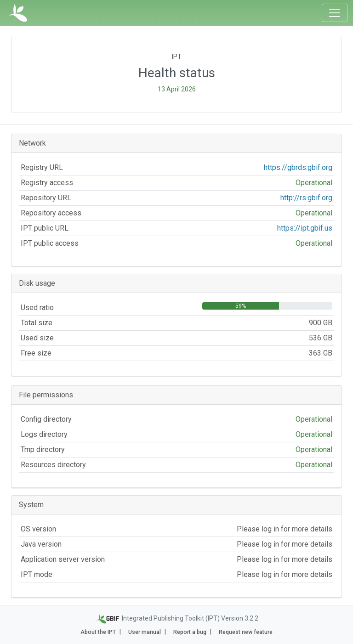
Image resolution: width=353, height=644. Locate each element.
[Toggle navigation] (335, 13)
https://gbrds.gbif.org (298, 167)
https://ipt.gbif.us (305, 228)
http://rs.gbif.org (306, 198)
